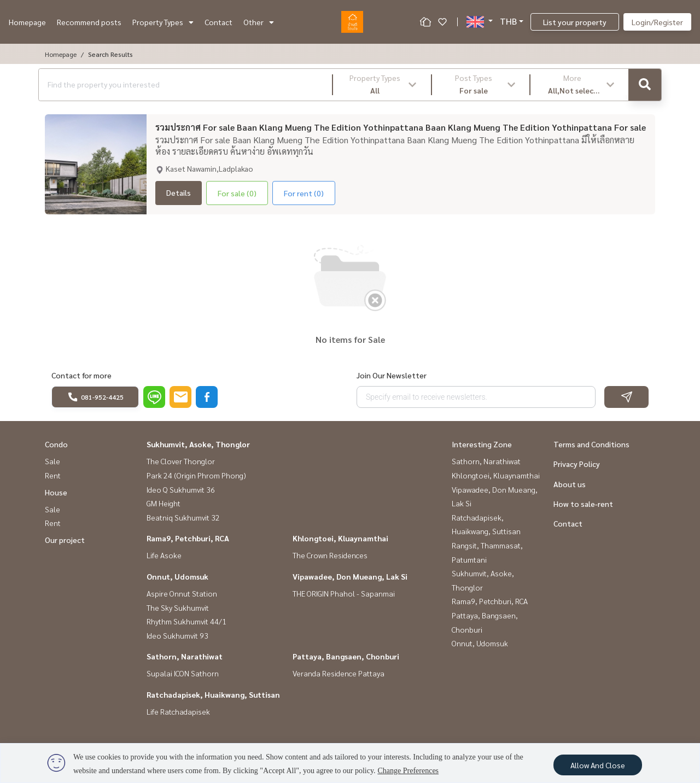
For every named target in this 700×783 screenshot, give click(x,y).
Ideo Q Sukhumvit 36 (181, 489)
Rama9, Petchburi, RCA (188, 538)
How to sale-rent (583, 504)
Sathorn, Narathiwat (185, 656)
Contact (218, 22)
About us (570, 484)
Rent (53, 475)
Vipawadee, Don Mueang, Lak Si (350, 576)
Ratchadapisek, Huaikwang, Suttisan (213, 694)
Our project (65, 540)
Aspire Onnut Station (182, 593)
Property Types (163, 22)
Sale (52, 461)
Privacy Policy (577, 464)
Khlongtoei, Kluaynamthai (340, 538)
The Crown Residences (330, 555)
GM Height (164, 503)
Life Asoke (164, 555)
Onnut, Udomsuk (177, 576)
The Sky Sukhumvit (178, 607)
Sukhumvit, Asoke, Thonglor (198, 444)
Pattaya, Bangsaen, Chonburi (346, 656)
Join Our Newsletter (392, 375)
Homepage (27, 22)
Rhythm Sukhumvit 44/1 (186, 621)
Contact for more (81, 375)
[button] (382, 85)
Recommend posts (89, 22)
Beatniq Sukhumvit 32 (183, 517)
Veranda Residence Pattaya (339, 673)
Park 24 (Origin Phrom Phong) (196, 475)
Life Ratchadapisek (178, 711)
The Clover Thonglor (181, 461)
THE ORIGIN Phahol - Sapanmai (344, 593)
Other (259, 22)
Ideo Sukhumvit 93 (177, 635)
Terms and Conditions (591, 444)
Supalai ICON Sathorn (183, 673)
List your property (575, 22)
